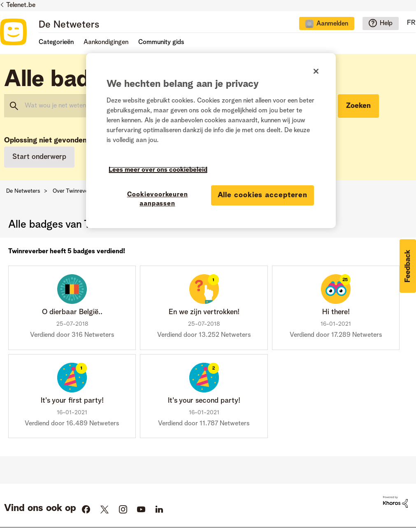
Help (386, 23)
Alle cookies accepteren (263, 195)
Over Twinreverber (76, 191)
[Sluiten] (316, 71)
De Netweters (69, 25)
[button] (408, 266)
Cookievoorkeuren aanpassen (158, 199)
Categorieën (56, 42)
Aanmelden (332, 24)
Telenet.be (21, 5)
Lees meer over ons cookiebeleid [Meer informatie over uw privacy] (158, 170)
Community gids (161, 42)
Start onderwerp (39, 157)
